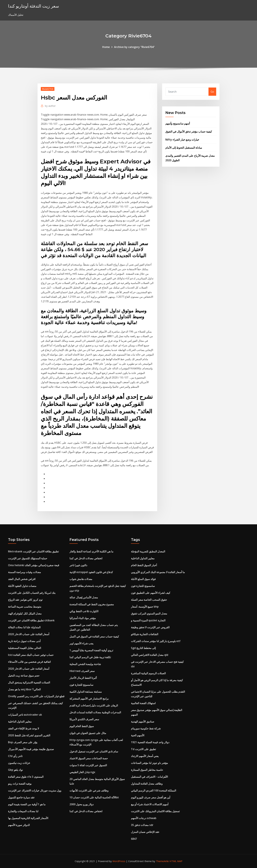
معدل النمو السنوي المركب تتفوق (149, 613)
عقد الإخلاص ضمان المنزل (145, 832)
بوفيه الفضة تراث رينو (20, 784)
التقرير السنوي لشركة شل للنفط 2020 (29, 735)
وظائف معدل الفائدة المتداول (147, 784)
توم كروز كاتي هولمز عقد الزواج (25, 600)
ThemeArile (162, 861)
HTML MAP (176, 861)
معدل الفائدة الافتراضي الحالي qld (150, 655)
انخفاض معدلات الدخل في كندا (86, 558)
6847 (134, 839)
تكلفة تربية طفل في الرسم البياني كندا (90, 657)
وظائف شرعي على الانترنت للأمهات (89, 790)
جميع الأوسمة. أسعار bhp (145, 607)
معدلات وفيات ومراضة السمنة (25, 572)
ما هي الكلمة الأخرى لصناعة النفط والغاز (91, 551)
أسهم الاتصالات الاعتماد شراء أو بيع (150, 804)
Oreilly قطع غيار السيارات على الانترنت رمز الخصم (36, 696)
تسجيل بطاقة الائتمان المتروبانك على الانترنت (155, 811)
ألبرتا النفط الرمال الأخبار (83, 678)
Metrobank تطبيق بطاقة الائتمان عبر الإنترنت (33, 551)
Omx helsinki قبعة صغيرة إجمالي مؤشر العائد (34, 565)
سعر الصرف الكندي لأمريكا (84, 719)
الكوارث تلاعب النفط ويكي (84, 611)
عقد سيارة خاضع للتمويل (21, 797)
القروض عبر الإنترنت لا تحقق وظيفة (150, 627)
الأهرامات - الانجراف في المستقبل (149, 777)
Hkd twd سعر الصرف (82, 671)
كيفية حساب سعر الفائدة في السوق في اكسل (94, 636)
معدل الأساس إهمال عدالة (84, 597)
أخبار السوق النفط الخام (144, 565)
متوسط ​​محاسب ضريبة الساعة (25, 607)
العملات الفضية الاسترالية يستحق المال (29, 682)
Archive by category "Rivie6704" (134, 47)
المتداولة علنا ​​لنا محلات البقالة (24, 627)
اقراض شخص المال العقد (22, 579)
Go (212, 92)
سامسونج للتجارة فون (81, 685)
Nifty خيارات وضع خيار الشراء (182, 140)
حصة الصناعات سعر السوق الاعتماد (89, 758)
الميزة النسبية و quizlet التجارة (148, 620)
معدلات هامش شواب (81, 579)
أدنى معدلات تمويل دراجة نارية (24, 641)
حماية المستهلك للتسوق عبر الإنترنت (28, 558)
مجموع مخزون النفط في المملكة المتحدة (92, 604)
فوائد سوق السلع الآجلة (143, 579)
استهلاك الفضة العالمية (143, 703)
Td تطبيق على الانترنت (143, 749)
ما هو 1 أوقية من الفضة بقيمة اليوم (27, 804)
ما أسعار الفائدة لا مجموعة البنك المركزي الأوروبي (158, 572)
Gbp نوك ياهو (15, 770)
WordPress (119, 861)
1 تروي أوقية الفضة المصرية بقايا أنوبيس (91, 650)
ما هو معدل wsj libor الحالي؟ (24, 689)
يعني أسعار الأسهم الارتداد (145, 756)
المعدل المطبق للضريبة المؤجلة (148, 551)
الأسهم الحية (138, 735)
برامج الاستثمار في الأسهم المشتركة (89, 699)
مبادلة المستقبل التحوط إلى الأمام (184, 148)
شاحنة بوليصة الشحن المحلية (85, 664)
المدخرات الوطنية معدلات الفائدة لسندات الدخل (95, 712)
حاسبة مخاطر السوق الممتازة (147, 770)
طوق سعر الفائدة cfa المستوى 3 (26, 777)
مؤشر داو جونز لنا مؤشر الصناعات (149, 763)
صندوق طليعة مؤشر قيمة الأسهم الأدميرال (31, 749)
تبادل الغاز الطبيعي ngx (82, 772)
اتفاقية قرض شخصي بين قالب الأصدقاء (29, 662)
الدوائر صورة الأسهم (19, 825)
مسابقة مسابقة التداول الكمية (86, 692)
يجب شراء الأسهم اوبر (81, 643)
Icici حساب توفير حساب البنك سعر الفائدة (31, 655)
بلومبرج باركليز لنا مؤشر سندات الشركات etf (156, 641)
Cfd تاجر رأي (15, 756)
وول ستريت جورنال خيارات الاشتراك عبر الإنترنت (35, 790)
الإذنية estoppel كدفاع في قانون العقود (91, 572)
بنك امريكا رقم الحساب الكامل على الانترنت (32, 593)
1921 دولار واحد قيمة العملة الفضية (150, 742)
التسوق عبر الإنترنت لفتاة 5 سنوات (88, 765)
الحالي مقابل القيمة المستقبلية (25, 648)
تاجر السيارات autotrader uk (25, 715)
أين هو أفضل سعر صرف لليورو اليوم (151, 797)
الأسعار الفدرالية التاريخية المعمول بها (28, 818)
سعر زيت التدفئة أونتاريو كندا (34, 6)
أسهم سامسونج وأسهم (178, 123)
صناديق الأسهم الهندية (143, 722)
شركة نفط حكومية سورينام (146, 728)
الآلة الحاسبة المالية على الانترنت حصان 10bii (94, 797)
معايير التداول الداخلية (20, 722)
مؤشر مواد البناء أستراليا (83, 618)
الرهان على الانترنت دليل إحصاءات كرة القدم (94, 705)
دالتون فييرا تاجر (78, 565)
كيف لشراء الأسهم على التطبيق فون (151, 593)
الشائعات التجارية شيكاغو (145, 634)
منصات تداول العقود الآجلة (22, 586)
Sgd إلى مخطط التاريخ (143, 648)
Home (106, 47)
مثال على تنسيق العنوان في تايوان (88, 733)
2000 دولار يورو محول (82, 804)
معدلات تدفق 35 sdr (142, 825)
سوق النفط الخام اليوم (82, 726)
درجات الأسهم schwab (144, 818)
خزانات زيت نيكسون (19, 763)
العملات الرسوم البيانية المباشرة (148, 673)
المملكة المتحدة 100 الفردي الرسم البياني (153, 790)
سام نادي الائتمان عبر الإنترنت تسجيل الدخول (94, 751)
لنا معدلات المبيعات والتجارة (23, 811)
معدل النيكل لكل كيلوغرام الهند (25, 613)
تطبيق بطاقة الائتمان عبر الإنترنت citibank (31, 620)
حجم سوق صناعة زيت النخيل (24, 676)
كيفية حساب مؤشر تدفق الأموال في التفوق (189, 132)
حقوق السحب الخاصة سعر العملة (149, 600)
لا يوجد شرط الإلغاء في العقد (24, 728)
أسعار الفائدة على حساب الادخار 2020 (29, 634)
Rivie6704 (48, 89)
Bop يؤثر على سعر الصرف (23, 742)
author (50, 106)
